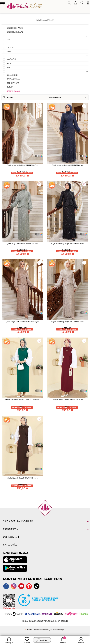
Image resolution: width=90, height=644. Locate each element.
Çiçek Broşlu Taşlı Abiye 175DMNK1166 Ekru (22, 165)
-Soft (28, 630)
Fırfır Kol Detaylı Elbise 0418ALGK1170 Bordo (67, 400)
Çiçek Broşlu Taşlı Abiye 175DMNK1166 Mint (22, 244)
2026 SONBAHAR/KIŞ (15, 28)
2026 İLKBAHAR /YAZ (15, 32)
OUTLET (10, 87)
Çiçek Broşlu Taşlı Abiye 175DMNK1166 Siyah (68, 244)
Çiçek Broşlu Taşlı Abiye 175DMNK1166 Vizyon (23, 322)
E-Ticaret (35, 630)
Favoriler (27, 640)
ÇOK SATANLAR (13, 83)
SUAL (9, 67)
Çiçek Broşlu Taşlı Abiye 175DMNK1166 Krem (67, 322)
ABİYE (9, 63)
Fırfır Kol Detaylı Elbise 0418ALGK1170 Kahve (22, 478)
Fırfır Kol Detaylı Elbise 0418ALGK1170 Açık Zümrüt (22, 400)
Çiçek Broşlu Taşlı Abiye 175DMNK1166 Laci (67, 165)
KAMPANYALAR (13, 91)
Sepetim (63, 640)
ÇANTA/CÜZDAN (13, 79)
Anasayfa (9, 640)
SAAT (9, 52)
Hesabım (81, 640)
